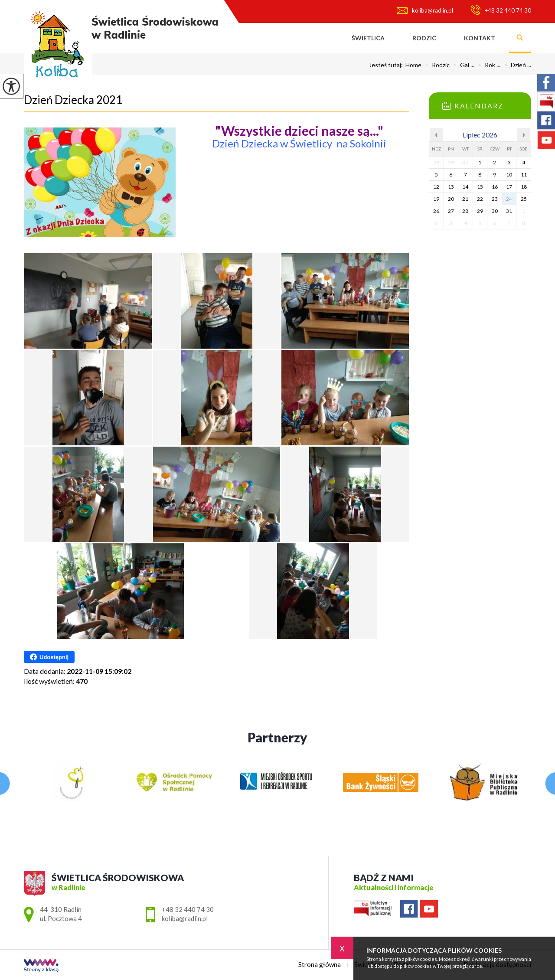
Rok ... (487, 65)
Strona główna (324, 38)
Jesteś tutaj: (387, 65)
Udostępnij (49, 657)
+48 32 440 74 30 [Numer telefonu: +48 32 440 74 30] (188, 909)
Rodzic (424, 38)
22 (480, 199)
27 (451, 211)
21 (465, 199)
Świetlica (368, 38)
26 (436, 211)
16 (495, 187)
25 (524, 199)
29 (480, 211)
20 (451, 199)
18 (524, 187)
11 (524, 175)
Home (413, 65)
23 (495, 199)
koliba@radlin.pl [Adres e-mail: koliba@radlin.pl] (185, 918)
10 (509, 175)
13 (451, 187)
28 (465, 211)
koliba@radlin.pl (425, 10)
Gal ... (462, 65)
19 (436, 199)
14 (465, 187)
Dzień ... (516, 65)
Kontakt (480, 38)
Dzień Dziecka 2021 (73, 100)
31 (509, 211)
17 (509, 187)
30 (495, 211)
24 (509, 199)
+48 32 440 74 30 (501, 10)
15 (480, 187)
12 (436, 187)
